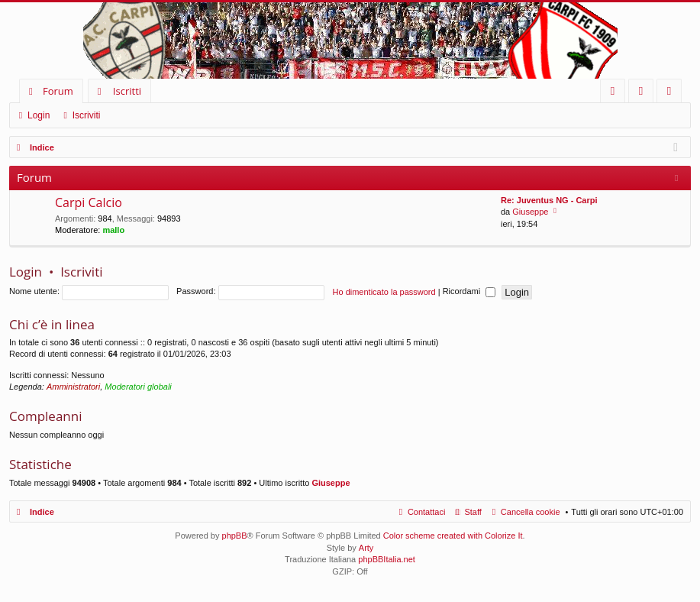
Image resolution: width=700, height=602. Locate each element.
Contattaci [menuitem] (427, 512)
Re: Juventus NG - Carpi (549, 200)
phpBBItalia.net (387, 559)
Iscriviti (87, 115)
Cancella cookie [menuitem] (531, 512)
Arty (366, 548)
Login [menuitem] (644, 94)
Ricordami (469, 291)
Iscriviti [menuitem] (673, 94)
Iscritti (127, 91)
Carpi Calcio (89, 203)
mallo (113, 230)
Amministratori (73, 387)
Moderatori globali (138, 387)
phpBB (235, 536)
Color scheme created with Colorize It (453, 536)
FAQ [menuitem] (618, 94)
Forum (58, 91)
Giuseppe (530, 212)
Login (39, 115)
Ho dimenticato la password (384, 291)
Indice (42, 512)
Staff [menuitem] (473, 512)
